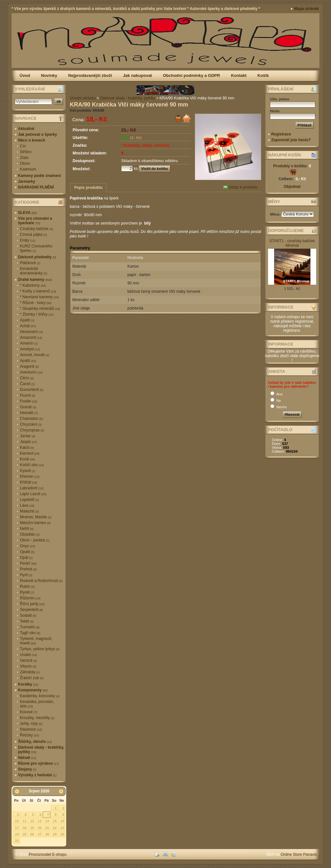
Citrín (27, 378)
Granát (28, 407)
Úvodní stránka (83, 98)
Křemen (30, 476)
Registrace (281, 134)
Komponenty (33, 690)
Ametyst (30, 349)
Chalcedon (31, 419)
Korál (27, 459)
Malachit (29, 511)
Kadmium (28, 169)
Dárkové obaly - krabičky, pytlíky (41, 750)
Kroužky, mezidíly (37, 718)
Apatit (27, 320)
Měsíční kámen (35, 523)
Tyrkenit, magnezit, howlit (36, 641)
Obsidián (30, 534)
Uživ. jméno (280, 99)
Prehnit (28, 569)
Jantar (27, 436)
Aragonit (29, 366)
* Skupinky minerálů (40, 309)
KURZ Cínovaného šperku (36, 248)
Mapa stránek (306, 9)
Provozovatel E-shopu (48, 854)
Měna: (276, 214)
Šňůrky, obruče (35, 742)
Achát (28, 326)
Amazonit (31, 337)
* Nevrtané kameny (39, 297)
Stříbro (26, 152)
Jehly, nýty (31, 724)
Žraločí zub (32, 678)
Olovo (25, 163)
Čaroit (27, 384)
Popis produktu (88, 188)
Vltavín (28, 666)
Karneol (30, 453)
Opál (26, 558)
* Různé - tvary (36, 303)
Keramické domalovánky (34, 271)
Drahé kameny (35, 280)
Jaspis (28, 442)
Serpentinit (31, 610)
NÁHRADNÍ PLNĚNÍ (36, 187)
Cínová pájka (33, 235)
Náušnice (31, 729)
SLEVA (27, 213)
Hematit (29, 413)
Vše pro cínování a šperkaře (35, 221)
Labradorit (32, 488)
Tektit (27, 621)
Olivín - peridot (35, 540)
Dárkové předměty (37, 257)
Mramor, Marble (36, 517)
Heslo (275, 111)
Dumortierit (32, 390)
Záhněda (30, 672)
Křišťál (29, 482)
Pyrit (26, 575)
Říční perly (32, 604)
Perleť (28, 563)
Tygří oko (30, 633)
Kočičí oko (32, 465)
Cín (23, 146)
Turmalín (30, 627)
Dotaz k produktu (241, 187)
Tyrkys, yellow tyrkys (40, 649)
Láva (27, 505)
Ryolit (27, 592)
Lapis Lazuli (33, 494)
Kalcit (27, 448)
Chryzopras (32, 430)
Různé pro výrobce (38, 763)
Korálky (28, 684)
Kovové (29, 712)
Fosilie (29, 401)
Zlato (24, 158)
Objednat (292, 187)
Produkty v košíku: (292, 166)
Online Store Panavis (299, 854)
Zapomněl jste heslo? (291, 140)
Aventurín (31, 372)
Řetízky (29, 735)
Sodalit (28, 615)
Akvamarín (31, 332)
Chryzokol (31, 424)
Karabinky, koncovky (40, 696)
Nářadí (27, 758)
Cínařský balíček (36, 229)
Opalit (27, 552)
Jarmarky (27, 181)
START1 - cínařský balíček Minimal (292, 243)
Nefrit (27, 529)
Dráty (28, 240)
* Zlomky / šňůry (37, 314)
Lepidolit (29, 500)
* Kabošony (33, 285)
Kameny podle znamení (39, 176)
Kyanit (27, 471)
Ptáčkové (30, 263)
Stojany (27, 769)
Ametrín (29, 343)
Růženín (30, 598)
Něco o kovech (32, 140)
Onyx (27, 546)
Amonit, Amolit (35, 355)
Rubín (27, 586)
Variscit (28, 660)
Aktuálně (26, 129)
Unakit (28, 655)
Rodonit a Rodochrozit (41, 581)
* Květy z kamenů (38, 291)
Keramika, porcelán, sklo (37, 704)
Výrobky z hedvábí (37, 775)
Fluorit (27, 395)
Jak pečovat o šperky (37, 134)
